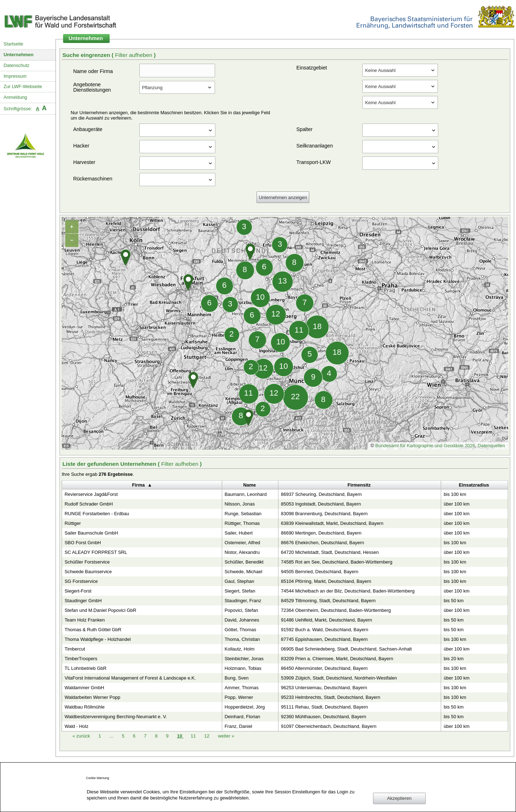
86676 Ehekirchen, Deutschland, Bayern (322, 543)
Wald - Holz (76, 726)
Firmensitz (359, 485)
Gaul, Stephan (240, 581)
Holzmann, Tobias (243, 668)
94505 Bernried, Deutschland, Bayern (320, 572)
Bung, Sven (237, 678)
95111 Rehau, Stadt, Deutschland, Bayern (324, 707)
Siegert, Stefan (240, 591)
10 (180, 736)
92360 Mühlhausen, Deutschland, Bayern (324, 717)
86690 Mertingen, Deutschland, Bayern (321, 533)
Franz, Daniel (238, 726)
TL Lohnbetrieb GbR (85, 668)
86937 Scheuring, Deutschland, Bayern (321, 494)
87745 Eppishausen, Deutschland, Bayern (324, 639)
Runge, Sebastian (243, 514)
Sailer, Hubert (239, 533)
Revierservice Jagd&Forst (91, 494)
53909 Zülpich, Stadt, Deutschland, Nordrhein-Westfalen (339, 678)
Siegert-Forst (78, 591)
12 (207, 736)
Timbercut (75, 649)
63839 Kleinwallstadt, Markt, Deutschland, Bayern (332, 523)
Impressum (15, 76)
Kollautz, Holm (240, 649)
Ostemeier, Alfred (242, 543)
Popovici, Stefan (242, 610)
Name (250, 485)
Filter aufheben (134, 55)
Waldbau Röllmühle (85, 707)
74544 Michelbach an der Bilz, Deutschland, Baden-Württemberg (348, 591)
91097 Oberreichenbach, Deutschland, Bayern (329, 726)
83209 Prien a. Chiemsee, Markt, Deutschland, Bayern (337, 659)
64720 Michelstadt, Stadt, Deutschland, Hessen (330, 552)
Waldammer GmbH (84, 688)
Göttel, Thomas (240, 630)
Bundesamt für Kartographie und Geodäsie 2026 (425, 446)
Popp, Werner (239, 697)
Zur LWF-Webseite (23, 86)
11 (194, 736)
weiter (226, 736)
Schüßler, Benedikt (244, 562)
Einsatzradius (474, 485)
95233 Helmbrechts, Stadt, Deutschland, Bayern (331, 697)
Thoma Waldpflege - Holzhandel (98, 639)
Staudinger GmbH (83, 601)
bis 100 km (455, 494)
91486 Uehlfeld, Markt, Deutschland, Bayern (326, 620)
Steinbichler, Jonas (244, 659)
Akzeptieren (399, 798)
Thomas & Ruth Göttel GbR (93, 630)
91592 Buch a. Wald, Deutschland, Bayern (325, 630)
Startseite (13, 44)
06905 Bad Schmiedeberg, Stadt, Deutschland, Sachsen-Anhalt (346, 649)
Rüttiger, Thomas (242, 523)
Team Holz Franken (85, 620)
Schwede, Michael (243, 572)
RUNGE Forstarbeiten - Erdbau (97, 514)
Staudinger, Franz (243, 601)
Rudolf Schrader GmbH (89, 504)
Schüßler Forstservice (87, 562)
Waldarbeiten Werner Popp (92, 697)
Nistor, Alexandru (242, 552)
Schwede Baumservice (88, 572)
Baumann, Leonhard (246, 494)
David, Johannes (242, 620)
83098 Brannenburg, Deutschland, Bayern (324, 514)
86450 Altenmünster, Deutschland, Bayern (324, 668)
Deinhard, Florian (242, 717)
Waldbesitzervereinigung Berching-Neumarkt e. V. (116, 717)
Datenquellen (491, 446)
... (112, 736)
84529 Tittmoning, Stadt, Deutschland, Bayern (328, 601)
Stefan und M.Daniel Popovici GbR (100, 610)
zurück (82, 736)
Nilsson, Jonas (240, 504)
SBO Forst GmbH (83, 543)
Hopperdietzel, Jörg (245, 707)
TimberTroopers (81, 659)
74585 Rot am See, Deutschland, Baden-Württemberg (337, 562)
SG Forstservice (81, 581)
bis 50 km (453, 601)
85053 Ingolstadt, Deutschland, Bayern (321, 504)
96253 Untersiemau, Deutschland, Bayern (324, 688)
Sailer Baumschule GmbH (91, 533)
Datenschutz (16, 65)
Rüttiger (73, 523)
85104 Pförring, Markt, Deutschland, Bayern (326, 581)
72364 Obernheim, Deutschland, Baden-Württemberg (336, 610)
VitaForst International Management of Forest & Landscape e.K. (130, 678)
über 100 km (457, 504)
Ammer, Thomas (242, 688)
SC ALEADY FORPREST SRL (96, 552)
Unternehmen (19, 55)
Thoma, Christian (242, 639)
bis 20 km (453, 659)
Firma (138, 485)
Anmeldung (15, 97)
